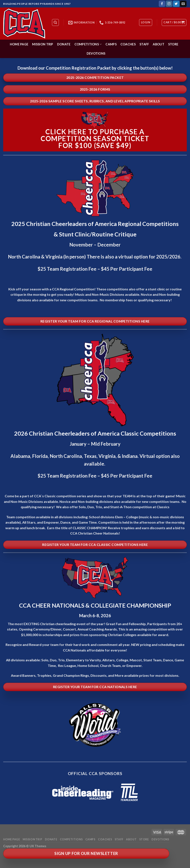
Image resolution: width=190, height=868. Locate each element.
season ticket (121, 138)
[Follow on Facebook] (162, 4)
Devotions (96, 53)
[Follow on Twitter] (176, 4)
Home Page (19, 44)
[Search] (56, 22)
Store (173, 44)
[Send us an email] (183, 4)
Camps (111, 44)
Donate (64, 44)
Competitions (88, 44)
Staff (144, 44)
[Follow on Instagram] (169, 4)
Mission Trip (43, 44)
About (158, 44)
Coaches (128, 44)
